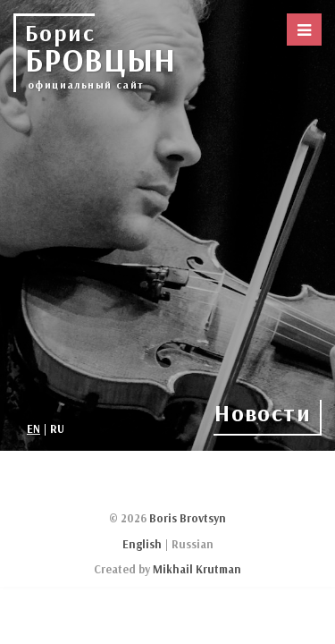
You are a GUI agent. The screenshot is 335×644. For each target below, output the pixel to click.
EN (33, 428)
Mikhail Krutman (197, 569)
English (142, 544)
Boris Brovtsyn (188, 518)
